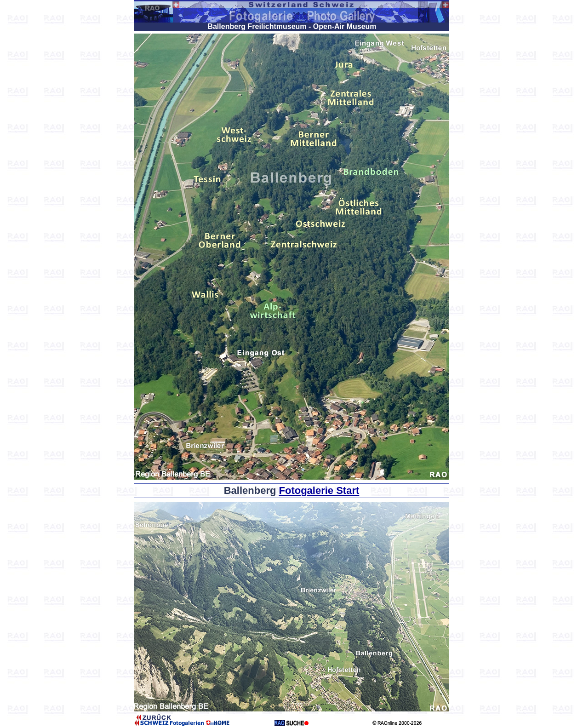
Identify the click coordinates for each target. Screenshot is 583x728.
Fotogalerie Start (319, 490)
